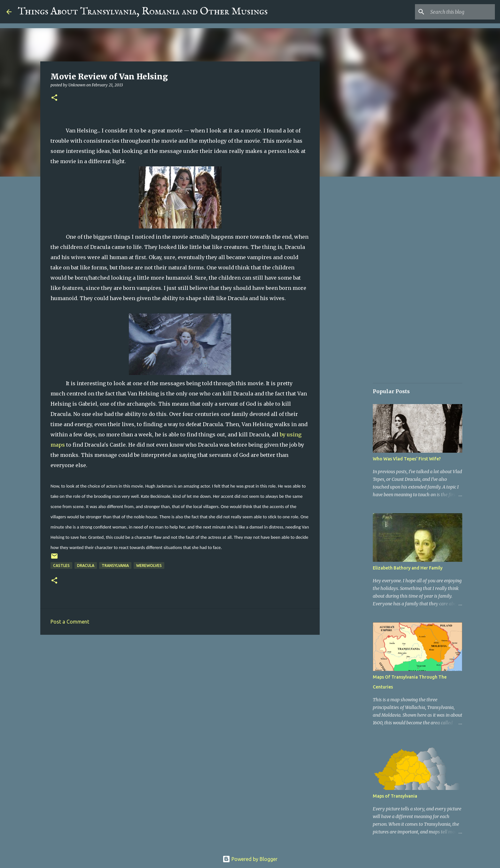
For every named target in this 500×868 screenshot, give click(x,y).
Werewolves (149, 565)
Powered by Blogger (250, 859)
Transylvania (115, 565)
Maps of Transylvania (395, 796)
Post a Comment (70, 622)
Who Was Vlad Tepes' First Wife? (407, 459)
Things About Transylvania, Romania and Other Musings (143, 12)
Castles (61, 565)
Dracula (86, 565)
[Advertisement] (180, 689)
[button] (54, 98)
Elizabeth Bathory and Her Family (408, 568)
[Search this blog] (461, 12)
